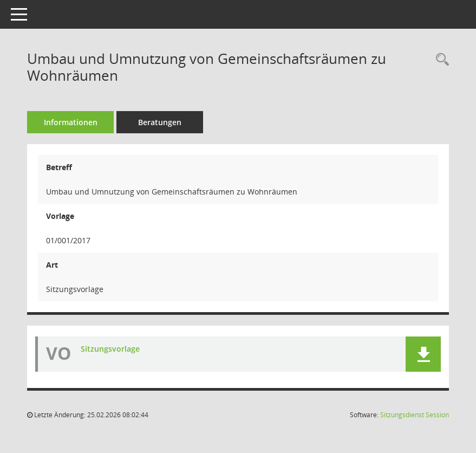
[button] (423, 354)
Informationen (71, 122)
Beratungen (160, 122)
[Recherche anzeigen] (440, 60)
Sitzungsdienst (415, 415)
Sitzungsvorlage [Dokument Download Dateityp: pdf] (110, 349)
